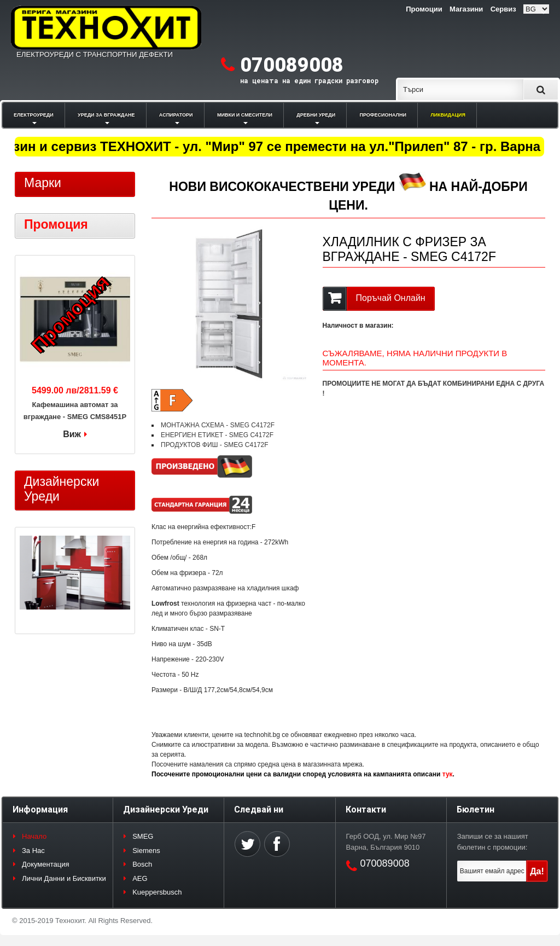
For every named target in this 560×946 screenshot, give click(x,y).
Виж (72, 434)
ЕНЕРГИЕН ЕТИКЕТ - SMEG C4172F (217, 435)
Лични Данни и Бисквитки (64, 878)
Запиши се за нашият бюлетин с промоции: (493, 842)
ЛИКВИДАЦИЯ (448, 115)
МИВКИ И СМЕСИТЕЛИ (245, 115)
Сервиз (503, 9)
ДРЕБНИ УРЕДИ (316, 115)
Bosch (142, 864)
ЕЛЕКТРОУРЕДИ (34, 115)
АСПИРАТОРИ (176, 115)
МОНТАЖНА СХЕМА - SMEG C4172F (218, 425)
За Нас (33, 851)
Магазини (466, 9)
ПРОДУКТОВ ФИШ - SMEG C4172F (215, 445)
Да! (537, 871)
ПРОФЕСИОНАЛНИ (383, 115)
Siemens (146, 851)
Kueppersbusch (157, 892)
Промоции (424, 9)
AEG (140, 878)
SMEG (143, 836)
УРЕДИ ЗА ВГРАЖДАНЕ (106, 115)
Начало (34, 836)
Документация (46, 864)
